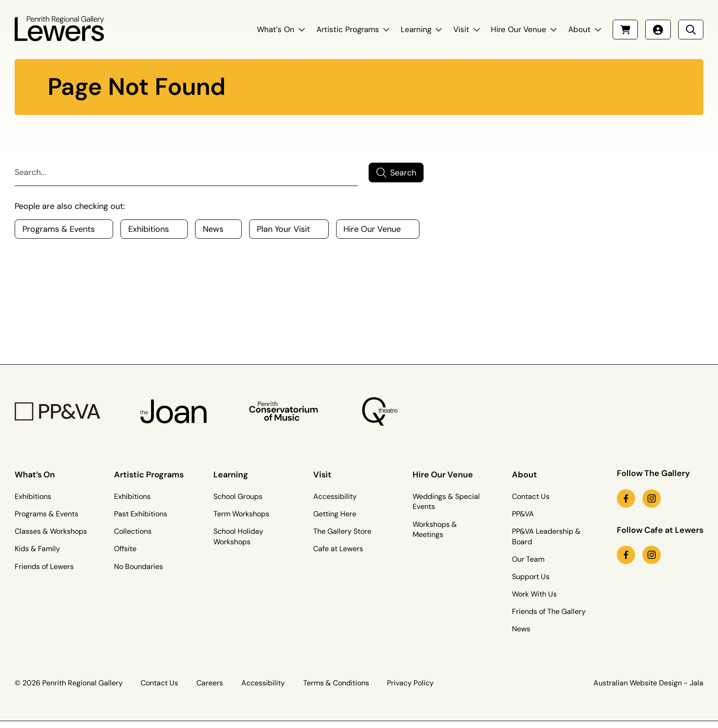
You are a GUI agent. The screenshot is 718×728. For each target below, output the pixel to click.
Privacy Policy (410, 683)
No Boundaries (139, 567)
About (579, 29)
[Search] (186, 173)
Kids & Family (37, 549)
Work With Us (534, 594)
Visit (461, 29)
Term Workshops (241, 514)
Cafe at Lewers (338, 549)
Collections (133, 531)
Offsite (125, 549)
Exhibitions (33, 496)
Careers (210, 683)
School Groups (238, 496)
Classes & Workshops (51, 531)
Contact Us (531, 496)
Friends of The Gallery (549, 611)
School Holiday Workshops (238, 536)
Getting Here (335, 514)
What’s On (276, 29)
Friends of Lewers (44, 567)
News (521, 629)
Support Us (531, 577)
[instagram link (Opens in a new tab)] (652, 498)
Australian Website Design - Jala (648, 683)
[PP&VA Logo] (57, 412)
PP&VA (523, 514)
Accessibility (335, 496)
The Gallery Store (342, 531)
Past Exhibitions (141, 514)
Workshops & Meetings (435, 529)
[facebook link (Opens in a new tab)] (626, 498)
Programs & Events (46, 514)
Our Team (528, 559)
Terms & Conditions (336, 683)
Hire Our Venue (519, 29)
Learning (416, 29)
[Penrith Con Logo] (285, 411)
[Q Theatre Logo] (380, 411)
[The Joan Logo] (173, 411)
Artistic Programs (348, 29)
